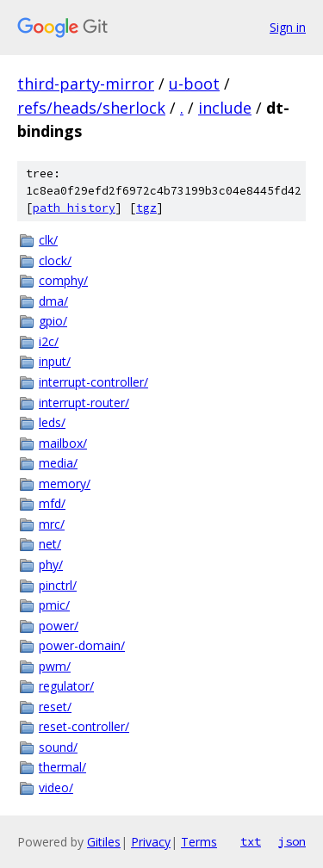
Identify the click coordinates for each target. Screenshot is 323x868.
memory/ (65, 484)
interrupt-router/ (84, 403)
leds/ (52, 422)
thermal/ (62, 767)
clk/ (48, 240)
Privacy (151, 842)
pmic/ (54, 605)
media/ (58, 463)
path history (74, 208)
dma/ (53, 301)
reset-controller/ (84, 726)
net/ (50, 544)
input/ (55, 361)
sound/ (58, 747)
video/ (56, 787)
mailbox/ (63, 443)
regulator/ (66, 686)
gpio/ (53, 321)
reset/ (55, 707)
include (225, 108)
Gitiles (104, 842)
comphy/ (63, 280)
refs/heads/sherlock (91, 108)
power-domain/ (82, 645)
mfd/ (52, 503)
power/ (59, 626)
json (292, 841)
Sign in (288, 27)
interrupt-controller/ (93, 382)
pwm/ (55, 666)
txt (251, 841)
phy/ (51, 564)
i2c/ (49, 341)
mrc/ (52, 524)
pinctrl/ (58, 585)
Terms (199, 842)
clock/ (55, 260)
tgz (146, 208)
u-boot (194, 84)
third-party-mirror (86, 84)
